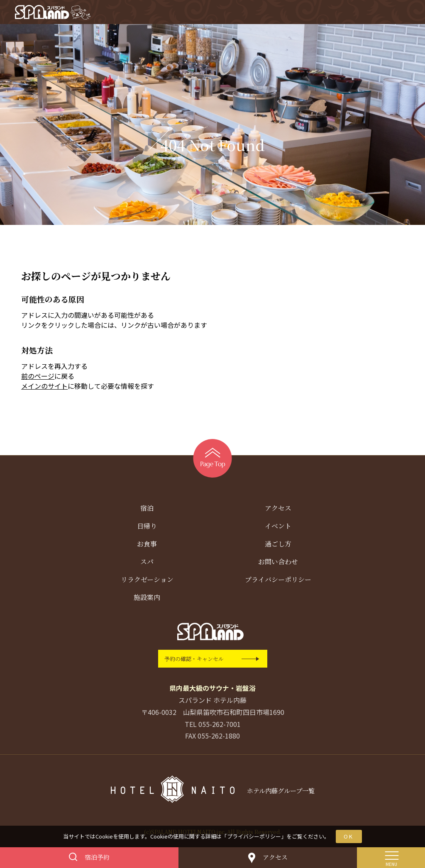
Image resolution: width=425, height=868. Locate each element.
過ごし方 (278, 545)
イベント (278, 528)
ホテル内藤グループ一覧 (281, 792)
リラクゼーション (147, 581)
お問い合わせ (278, 563)
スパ (147, 563)
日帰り (147, 528)
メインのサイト (44, 388)
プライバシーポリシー (254, 836)
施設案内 (147, 599)
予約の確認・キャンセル (194, 660)
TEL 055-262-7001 (213, 725)
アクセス (278, 510)
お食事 (147, 545)
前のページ (38, 378)
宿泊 (147, 510)
